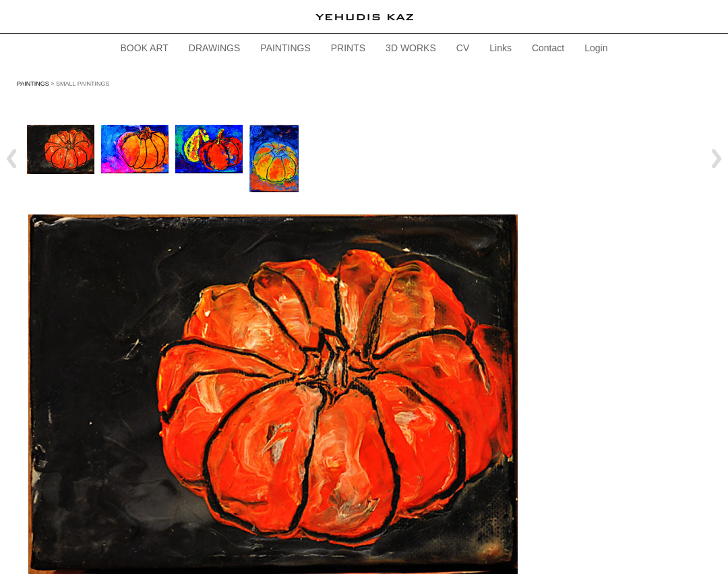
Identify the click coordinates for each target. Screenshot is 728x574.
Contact (548, 48)
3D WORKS (411, 48)
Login (596, 48)
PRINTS (348, 48)
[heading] (364, 17)
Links (500, 48)
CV (463, 48)
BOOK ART (145, 48)
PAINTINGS (285, 48)
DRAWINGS (214, 48)
